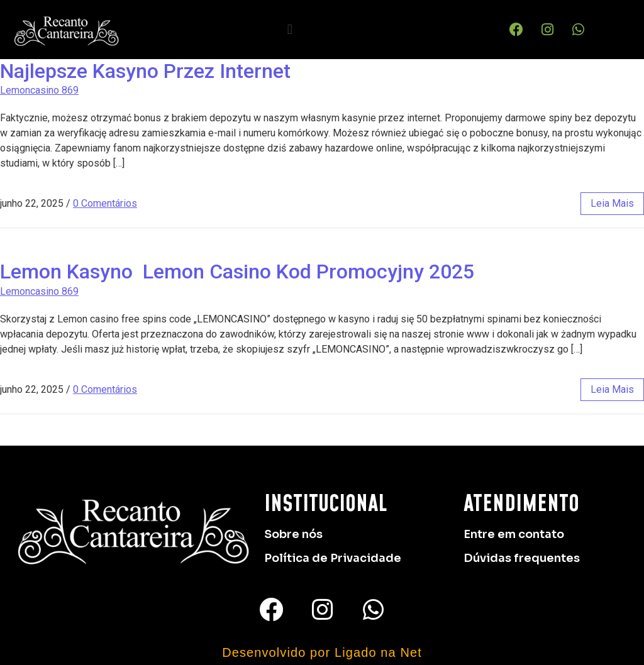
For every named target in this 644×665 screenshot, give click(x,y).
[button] (290, 29)
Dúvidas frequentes (522, 558)
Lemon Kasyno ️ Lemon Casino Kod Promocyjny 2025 (237, 272)
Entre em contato (514, 534)
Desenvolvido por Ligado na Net (322, 652)
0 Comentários (105, 203)
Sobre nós (293, 534)
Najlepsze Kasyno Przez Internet (145, 71)
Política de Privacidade (333, 558)
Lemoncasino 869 (39, 90)
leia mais (612, 203)
